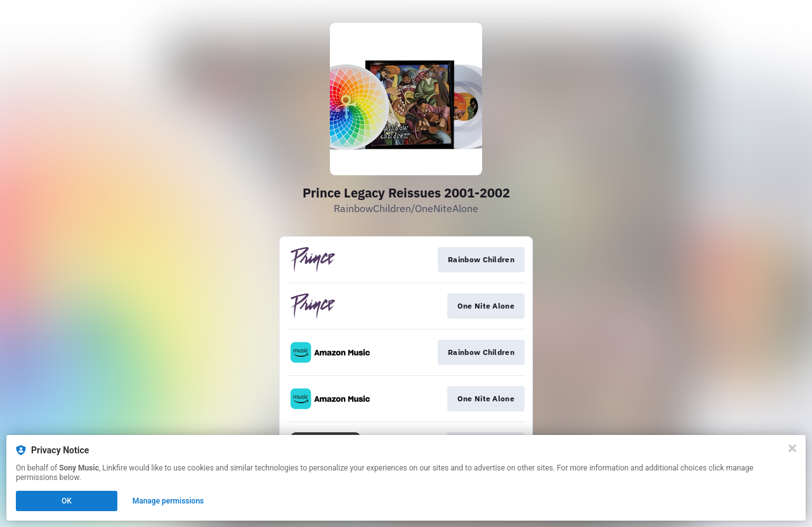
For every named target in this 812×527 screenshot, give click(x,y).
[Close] (792, 448)
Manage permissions (168, 501)
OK (67, 501)
